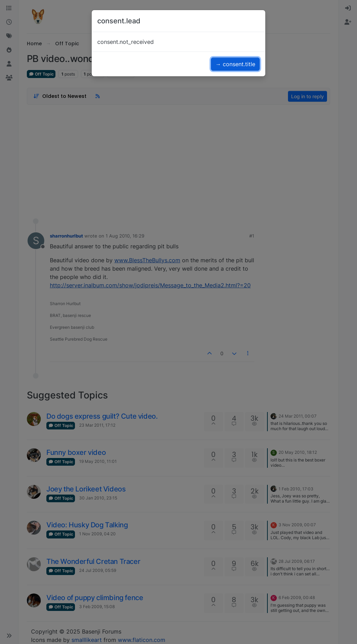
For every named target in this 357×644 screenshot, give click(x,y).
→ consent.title (235, 64)
